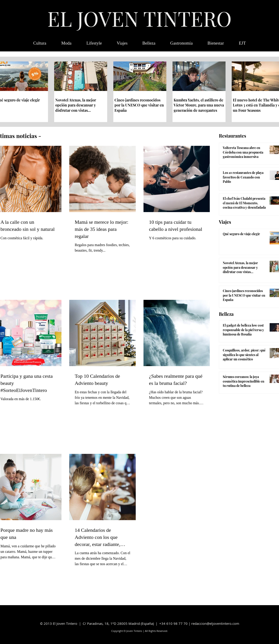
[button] (242, 43)
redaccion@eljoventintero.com (215, 623)
